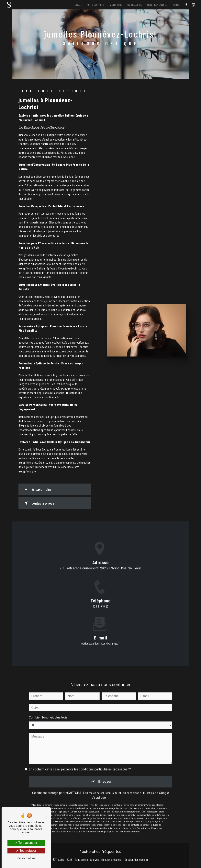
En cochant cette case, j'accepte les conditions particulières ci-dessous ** (80, 764)
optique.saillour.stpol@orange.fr (100, 638)
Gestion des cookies (137, 859)
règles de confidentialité (103, 787)
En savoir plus (37, 489)
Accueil (78, 5)
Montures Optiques (96, 5)
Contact (176, 5)
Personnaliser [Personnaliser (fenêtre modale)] (26, 858)
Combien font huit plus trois (48, 712)
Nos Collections (134, 5)
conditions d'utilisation (140, 787)
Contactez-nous (38, 503)
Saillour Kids (116, 5)
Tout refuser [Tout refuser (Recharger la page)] (26, 851)
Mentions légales (111, 859)
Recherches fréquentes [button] (100, 852)
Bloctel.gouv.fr (75, 826)
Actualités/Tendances (157, 5)
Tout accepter (26, 843)
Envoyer (105, 776)
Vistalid (60, 859)
